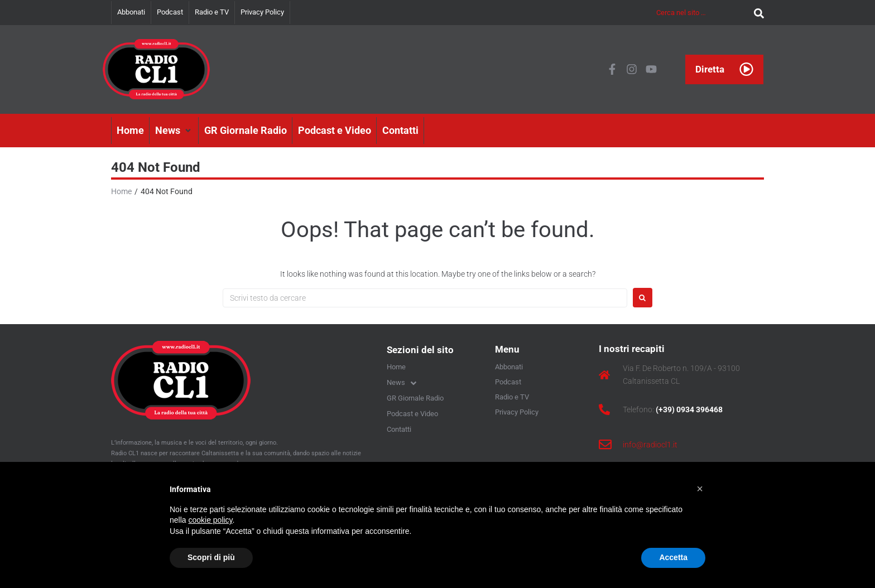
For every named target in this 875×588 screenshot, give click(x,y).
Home (121, 191)
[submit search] (756, 13)
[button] (174, 131)
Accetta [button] (673, 557)
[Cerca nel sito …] (702, 13)
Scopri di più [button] (211, 557)
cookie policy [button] (210, 520)
